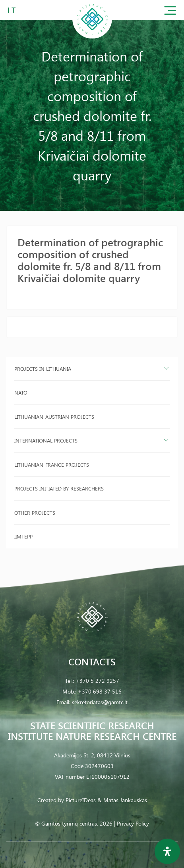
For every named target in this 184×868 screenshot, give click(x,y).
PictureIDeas (81, 800)
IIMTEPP (23, 536)
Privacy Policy (133, 823)
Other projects (35, 513)
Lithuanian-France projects (52, 465)
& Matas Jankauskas (122, 800)
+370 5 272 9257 (97, 681)
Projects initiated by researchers (59, 488)
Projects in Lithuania (43, 369)
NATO (21, 392)
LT (12, 10)
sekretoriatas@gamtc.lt (100, 702)
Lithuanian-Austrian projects (54, 417)
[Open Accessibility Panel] (167, 851)
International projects (46, 440)
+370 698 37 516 (100, 691)
